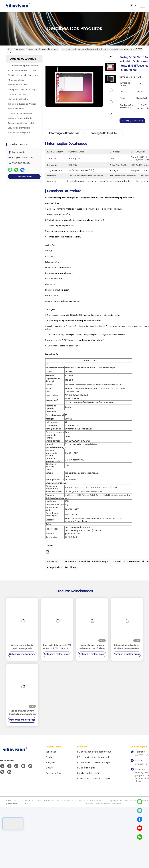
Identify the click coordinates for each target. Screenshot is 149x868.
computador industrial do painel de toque (86, 562)
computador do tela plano (61, 567)
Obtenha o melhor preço (133, 121)
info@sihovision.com (23, 157)
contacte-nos (53, 773)
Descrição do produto (104, 133)
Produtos (20, 49)
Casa (10, 49)
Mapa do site (29, 802)
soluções (50, 762)
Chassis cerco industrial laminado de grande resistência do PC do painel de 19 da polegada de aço (22, 647)
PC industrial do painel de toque (43, 49)
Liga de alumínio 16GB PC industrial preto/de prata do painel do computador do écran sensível (22, 713)
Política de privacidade (12, 802)
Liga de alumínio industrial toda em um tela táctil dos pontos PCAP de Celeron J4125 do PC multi (92, 647)
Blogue (49, 768)
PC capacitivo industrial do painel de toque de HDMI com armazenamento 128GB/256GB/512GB (127, 647)
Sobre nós (51, 752)
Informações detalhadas (64, 133)
